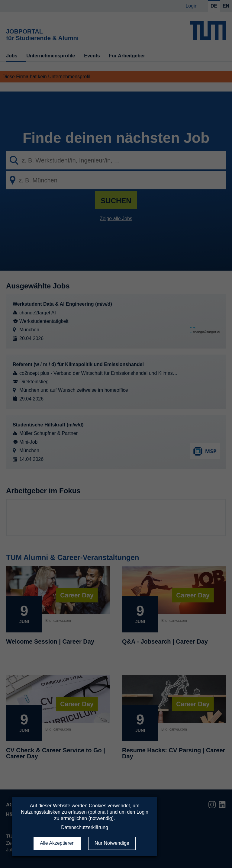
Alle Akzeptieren (57, 843)
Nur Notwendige (112, 843)
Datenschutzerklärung (85, 827)
